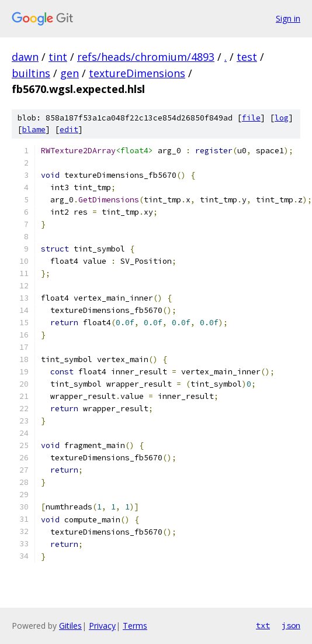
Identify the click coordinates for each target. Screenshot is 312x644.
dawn (25, 57)
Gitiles (70, 626)
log (282, 118)
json (291, 625)
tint (58, 57)
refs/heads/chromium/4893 (146, 57)
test (247, 57)
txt (263, 625)
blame (34, 130)
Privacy (102, 626)
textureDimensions (137, 73)
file (251, 118)
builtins (31, 73)
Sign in (288, 18)
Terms (135, 626)
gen (70, 73)
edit (69, 130)
